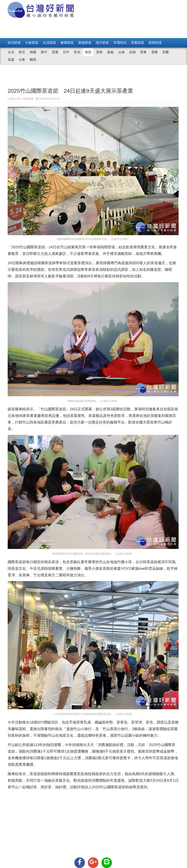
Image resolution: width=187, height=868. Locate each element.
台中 (66, 52)
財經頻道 (155, 43)
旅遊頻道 (85, 43)
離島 (33, 60)
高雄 (132, 52)
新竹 (44, 52)
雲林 (99, 52)
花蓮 (11, 60)
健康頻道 (67, 43)
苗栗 (55, 52)
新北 (22, 52)
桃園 (33, 52)
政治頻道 (14, 43)
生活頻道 (49, 43)
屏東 (143, 52)
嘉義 (110, 52)
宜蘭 (165, 52)
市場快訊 (120, 43)
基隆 (154, 52)
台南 (121, 52)
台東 (22, 60)
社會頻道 (32, 43)
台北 (11, 52)
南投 (88, 52)
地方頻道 (102, 43)
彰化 (77, 52)
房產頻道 (138, 43)
